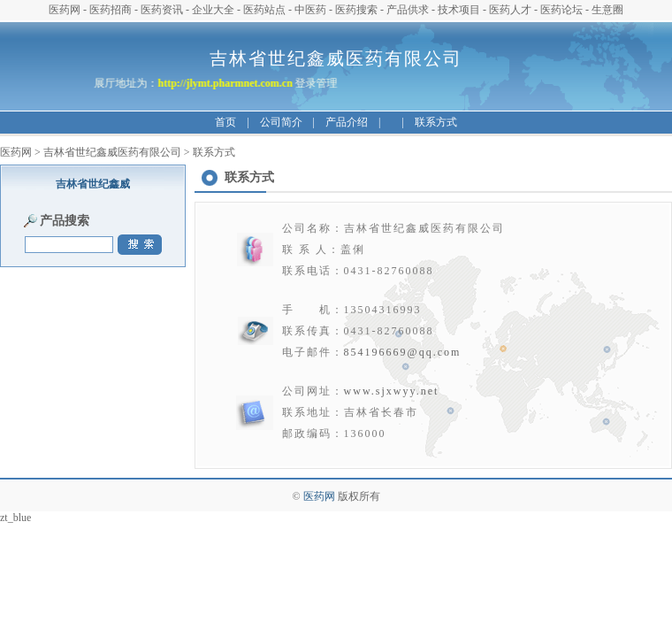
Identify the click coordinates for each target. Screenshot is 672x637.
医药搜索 (356, 10)
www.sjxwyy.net (392, 391)
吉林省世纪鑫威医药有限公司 (112, 152)
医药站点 (264, 10)
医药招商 (111, 10)
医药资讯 (162, 10)
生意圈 (607, 10)
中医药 (310, 10)
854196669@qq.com (403, 352)
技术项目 (459, 10)
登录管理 (315, 83)
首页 (225, 122)
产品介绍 (347, 122)
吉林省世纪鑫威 (93, 184)
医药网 (65, 10)
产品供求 (408, 10)
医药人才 (510, 10)
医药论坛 (561, 10)
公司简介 (281, 122)
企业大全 (213, 10)
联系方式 (436, 122)
